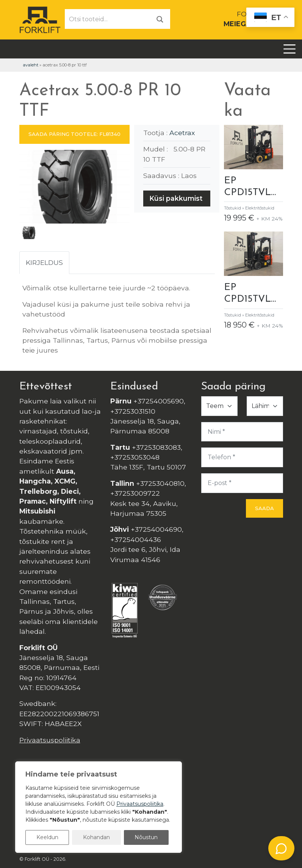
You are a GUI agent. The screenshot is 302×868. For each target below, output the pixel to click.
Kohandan (96, 837)
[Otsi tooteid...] (108, 19)
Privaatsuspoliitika (50, 740)
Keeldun (47, 837)
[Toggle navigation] (289, 49)
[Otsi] (160, 19)
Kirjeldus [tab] (44, 262)
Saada (264, 508)
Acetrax (182, 133)
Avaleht (31, 65)
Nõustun (146, 837)
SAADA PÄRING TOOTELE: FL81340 (74, 134)
